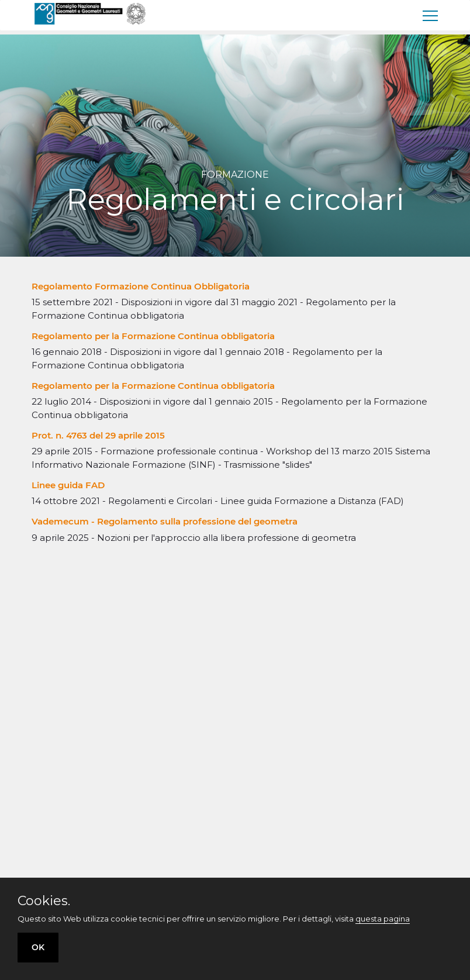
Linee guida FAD (68, 485)
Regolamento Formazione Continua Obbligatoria (141, 286)
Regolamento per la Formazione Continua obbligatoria (153, 336)
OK (38, 947)
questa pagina (383, 919)
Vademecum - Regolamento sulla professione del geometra (165, 521)
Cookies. (44, 901)
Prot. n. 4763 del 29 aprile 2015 (98, 435)
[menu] (431, 15)
